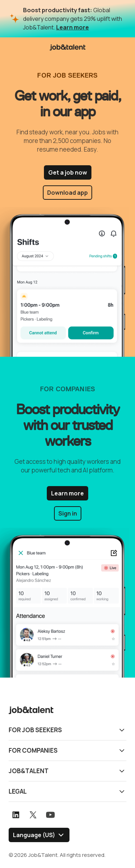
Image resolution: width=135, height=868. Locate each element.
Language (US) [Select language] (34, 835)
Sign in (68, 513)
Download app (67, 193)
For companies (33, 750)
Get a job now (68, 172)
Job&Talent (29, 771)
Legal (18, 791)
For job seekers (35, 730)
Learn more (73, 27)
